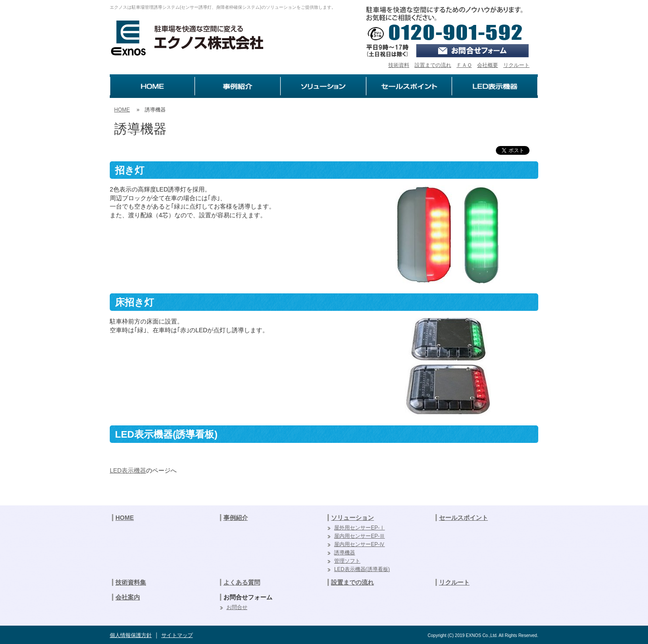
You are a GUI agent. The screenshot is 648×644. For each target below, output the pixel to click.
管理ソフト (347, 561)
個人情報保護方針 (131, 635)
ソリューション (352, 518)
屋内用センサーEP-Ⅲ (359, 536)
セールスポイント (463, 518)
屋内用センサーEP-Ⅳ (359, 544)
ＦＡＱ (464, 65)
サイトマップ (177, 635)
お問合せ (237, 607)
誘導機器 (345, 553)
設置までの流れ (433, 65)
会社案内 (128, 597)
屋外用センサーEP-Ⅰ (359, 528)
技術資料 (399, 65)
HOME (122, 110)
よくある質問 (242, 582)
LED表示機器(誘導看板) (362, 569)
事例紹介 (236, 518)
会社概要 (488, 65)
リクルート (516, 65)
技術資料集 (131, 582)
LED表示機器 (128, 470)
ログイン (638, 8)
